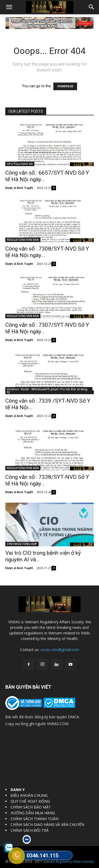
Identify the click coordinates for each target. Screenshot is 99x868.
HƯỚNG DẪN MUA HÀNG (33, 813)
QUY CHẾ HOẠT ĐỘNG (30, 801)
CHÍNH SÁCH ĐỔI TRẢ (30, 830)
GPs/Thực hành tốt (20, 164)
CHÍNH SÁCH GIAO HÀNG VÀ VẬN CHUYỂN (47, 824)
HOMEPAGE (65, 86)
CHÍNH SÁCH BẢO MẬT (31, 807)
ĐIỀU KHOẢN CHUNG (29, 795)
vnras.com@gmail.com (60, 650)
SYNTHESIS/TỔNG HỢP (22, 544)
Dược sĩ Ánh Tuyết (19, 188)
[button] (9, 7)
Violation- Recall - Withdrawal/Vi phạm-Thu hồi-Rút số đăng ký (47, 390)
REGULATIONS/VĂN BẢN (23, 240)
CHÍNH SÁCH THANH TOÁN (34, 819)
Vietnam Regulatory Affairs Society (68, 862)
